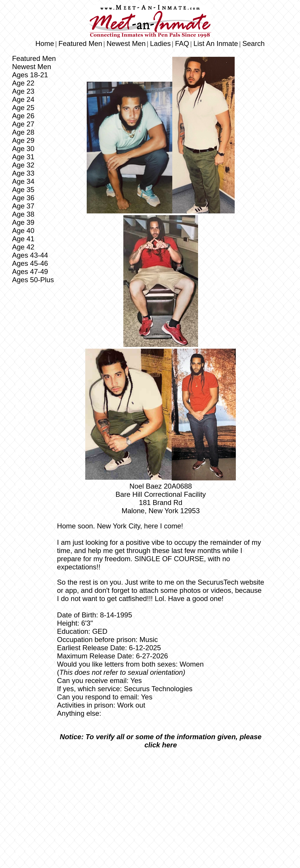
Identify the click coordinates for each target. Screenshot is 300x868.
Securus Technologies (158, 689)
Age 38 (23, 214)
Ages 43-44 (30, 255)
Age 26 (23, 116)
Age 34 (23, 181)
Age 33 (23, 173)
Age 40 (23, 231)
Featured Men (80, 43)
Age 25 (23, 108)
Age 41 (23, 239)
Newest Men (126, 43)
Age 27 (23, 124)
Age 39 (23, 222)
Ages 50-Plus (33, 280)
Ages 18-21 (30, 75)
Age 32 (23, 165)
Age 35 (23, 190)
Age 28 (23, 132)
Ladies (160, 43)
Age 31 (23, 157)
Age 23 (23, 91)
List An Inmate (216, 43)
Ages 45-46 (30, 263)
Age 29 (23, 140)
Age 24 (23, 99)
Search (253, 43)
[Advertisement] (161, 797)
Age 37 (23, 206)
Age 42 (23, 247)
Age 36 (23, 198)
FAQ (182, 43)
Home (45, 43)
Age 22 (23, 83)
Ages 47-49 (30, 272)
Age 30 (23, 149)
